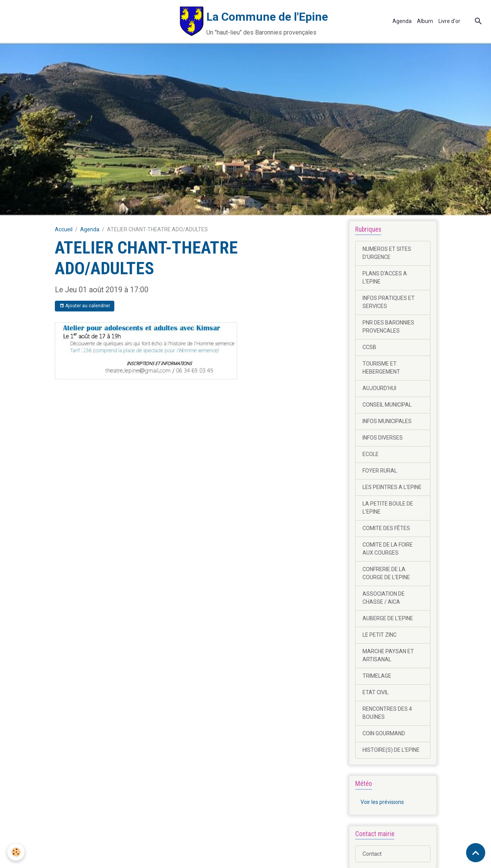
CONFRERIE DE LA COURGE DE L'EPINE (386, 573)
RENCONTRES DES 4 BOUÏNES (387, 713)
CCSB (369, 347)
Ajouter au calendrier (85, 306)
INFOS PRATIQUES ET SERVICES (389, 302)
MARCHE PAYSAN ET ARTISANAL (388, 655)
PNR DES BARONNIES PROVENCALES (388, 327)
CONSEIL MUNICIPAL (387, 405)
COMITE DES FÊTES (386, 528)
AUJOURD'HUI (379, 388)
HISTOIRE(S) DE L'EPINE (391, 750)
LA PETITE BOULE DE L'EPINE (388, 508)
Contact (372, 854)
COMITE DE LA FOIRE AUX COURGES (388, 549)
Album (425, 21)
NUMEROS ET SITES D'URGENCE (387, 253)
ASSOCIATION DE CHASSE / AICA (384, 598)
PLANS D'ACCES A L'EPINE (385, 278)
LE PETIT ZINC (380, 635)
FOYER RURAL (380, 471)
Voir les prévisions (382, 802)
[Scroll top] (476, 853)
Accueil (64, 229)
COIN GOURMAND (384, 733)
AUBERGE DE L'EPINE (388, 618)
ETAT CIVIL (376, 692)
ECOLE (371, 454)
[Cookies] (16, 852)
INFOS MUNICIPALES (387, 421)
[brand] (167, 21)
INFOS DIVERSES (383, 438)
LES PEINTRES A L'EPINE (392, 487)
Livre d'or (449, 21)
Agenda (402, 21)
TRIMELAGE (377, 676)
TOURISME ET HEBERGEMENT (381, 368)
